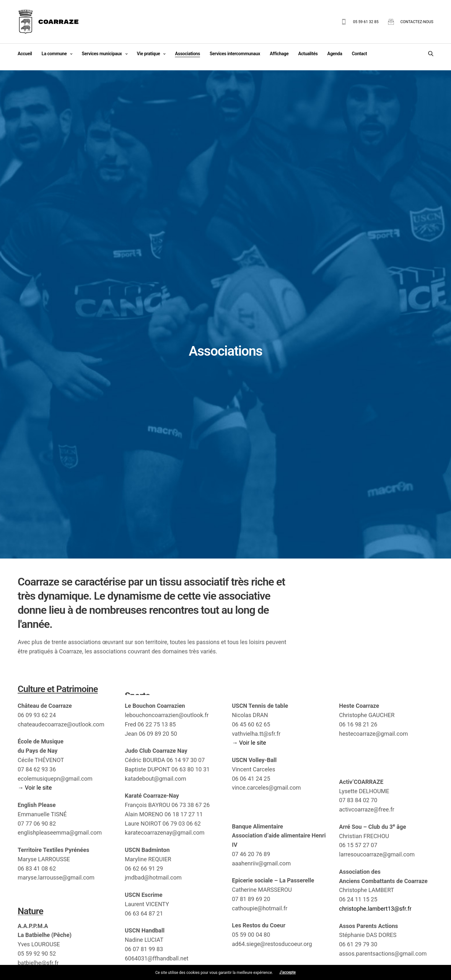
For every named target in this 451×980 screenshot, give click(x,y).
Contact (359, 54)
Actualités (308, 54)
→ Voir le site (35, 788)
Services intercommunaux (235, 54)
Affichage (279, 54)
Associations (187, 54)
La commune (54, 54)
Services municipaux (102, 54)
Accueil (25, 54)
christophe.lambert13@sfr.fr (375, 909)
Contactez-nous (417, 22)
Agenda (335, 54)
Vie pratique (148, 54)
